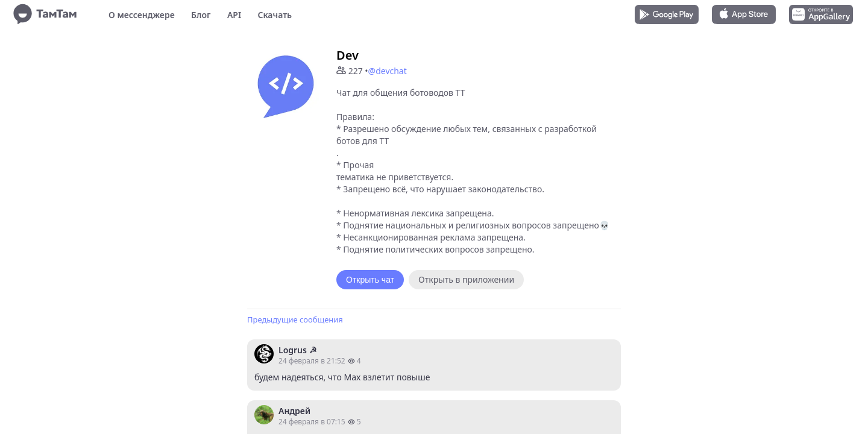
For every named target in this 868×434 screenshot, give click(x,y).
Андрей (294, 411)
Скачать (275, 15)
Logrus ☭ (298, 350)
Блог (201, 15)
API (234, 15)
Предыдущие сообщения (295, 319)
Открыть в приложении (466, 279)
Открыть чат (370, 280)
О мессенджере (142, 15)
